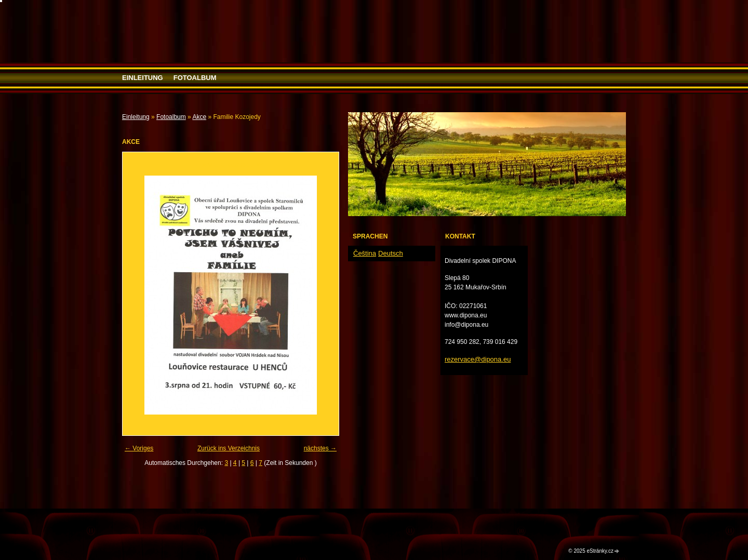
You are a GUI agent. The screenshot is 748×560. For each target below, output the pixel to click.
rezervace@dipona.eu (478, 359)
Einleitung (143, 78)
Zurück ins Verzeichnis (229, 448)
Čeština (365, 253)
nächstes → (320, 448)
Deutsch (391, 253)
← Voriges (139, 448)
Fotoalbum (195, 78)
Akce (199, 117)
